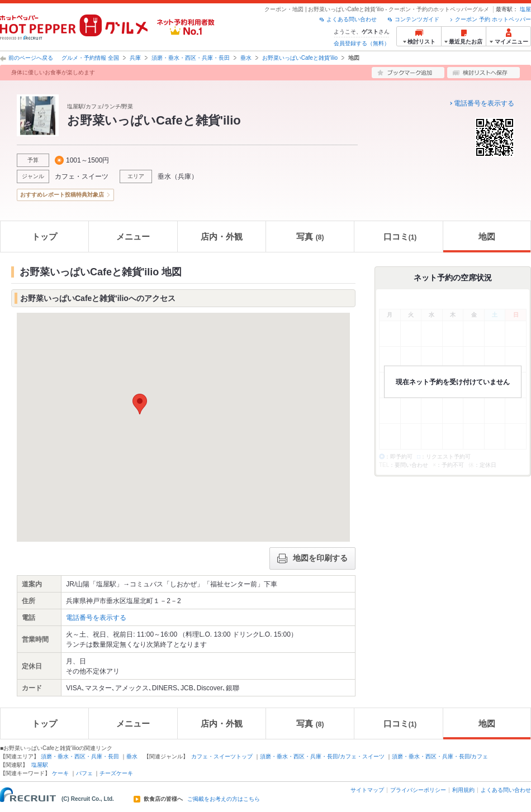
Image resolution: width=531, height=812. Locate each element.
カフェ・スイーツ (82, 176)
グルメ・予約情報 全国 (90, 58)
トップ (44, 237)
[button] (140, 404)
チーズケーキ (116, 773)
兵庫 (135, 58)
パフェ (84, 773)
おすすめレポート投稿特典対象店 (62, 195)
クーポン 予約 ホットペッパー (493, 19)
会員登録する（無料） (362, 43)
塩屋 (525, 9)
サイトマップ (367, 790)
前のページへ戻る (31, 58)
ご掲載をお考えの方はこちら (224, 799)
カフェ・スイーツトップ (222, 756)
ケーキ (60, 773)
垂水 (246, 58)
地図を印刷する (312, 558)
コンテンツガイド (417, 19)
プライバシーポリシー (418, 790)
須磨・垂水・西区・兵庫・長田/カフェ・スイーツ (322, 756)
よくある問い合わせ (352, 19)
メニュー (133, 237)
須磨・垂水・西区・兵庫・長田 (191, 58)
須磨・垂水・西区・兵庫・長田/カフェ (440, 756)
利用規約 (463, 790)
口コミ (400, 237)
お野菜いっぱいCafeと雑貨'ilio (300, 58)
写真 (310, 237)
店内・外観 (222, 237)
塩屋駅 (40, 765)
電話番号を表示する (484, 103)
